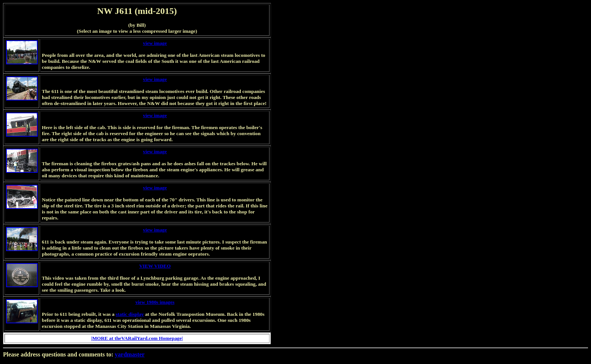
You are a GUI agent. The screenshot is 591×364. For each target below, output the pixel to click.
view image (155, 43)
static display (130, 314)
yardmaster (130, 354)
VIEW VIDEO (155, 266)
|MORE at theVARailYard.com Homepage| (137, 338)
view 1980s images (155, 302)
